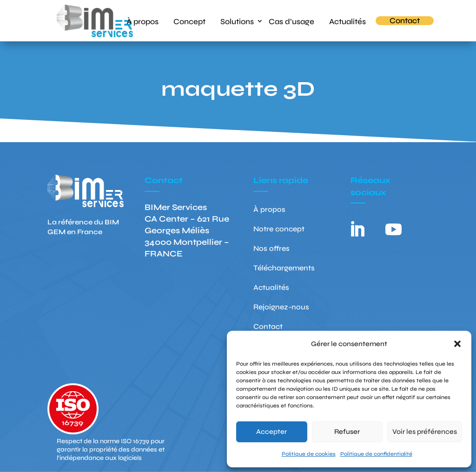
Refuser (347, 432)
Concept (189, 21)
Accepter (271, 432)
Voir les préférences (425, 432)
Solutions (237, 21)
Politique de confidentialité (376, 454)
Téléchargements (284, 269)
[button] (457, 344)
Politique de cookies (309, 454)
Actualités (347, 21)
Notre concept (279, 229)
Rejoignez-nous (281, 308)
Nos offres (271, 249)
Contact (405, 21)
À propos (142, 21)
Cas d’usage (291, 21)
